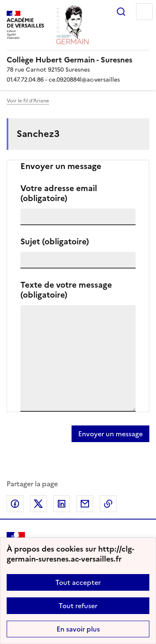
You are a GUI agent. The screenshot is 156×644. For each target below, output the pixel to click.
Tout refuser (78, 606)
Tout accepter (78, 582)
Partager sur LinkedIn (62, 504)
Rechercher (121, 12)
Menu (144, 12)
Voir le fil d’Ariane (28, 101)
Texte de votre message (66, 290)
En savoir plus (78, 629)
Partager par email (85, 504)
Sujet (55, 242)
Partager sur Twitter (38, 504)
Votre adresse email (59, 193)
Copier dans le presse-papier (108, 504)
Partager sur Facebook (15, 504)
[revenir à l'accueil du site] (78, 60)
